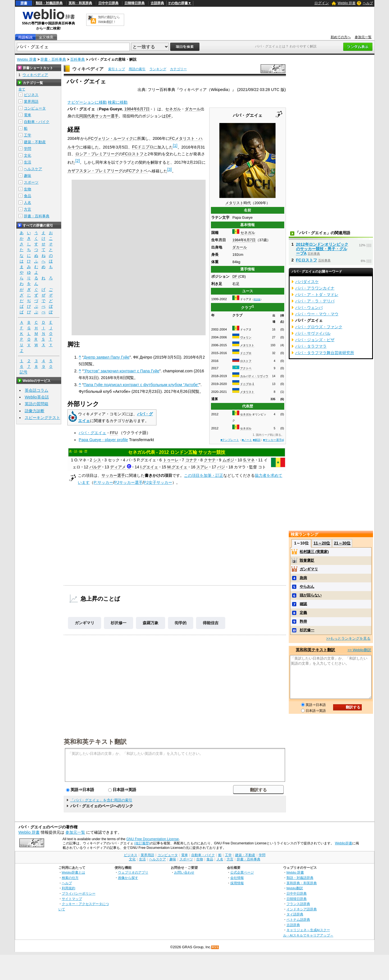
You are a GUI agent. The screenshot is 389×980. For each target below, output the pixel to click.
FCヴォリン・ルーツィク (111, 138)
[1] (175, 145)
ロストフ (246, 361)
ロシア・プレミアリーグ (97, 154)
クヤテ (210, 460)
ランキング (158, 69)
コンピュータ (35, 108)
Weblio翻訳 (295, 888)
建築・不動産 (35, 142)
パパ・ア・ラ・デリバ (315, 301)
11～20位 (322, 543)
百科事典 (78, 59)
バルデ (95, 467)
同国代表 (87, 116)
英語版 (257, 299)
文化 (28, 155)
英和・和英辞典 (80, 3)
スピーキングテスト (42, 418)
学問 (28, 149)
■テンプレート (230, 440)
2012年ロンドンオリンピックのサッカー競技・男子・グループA (322, 249)
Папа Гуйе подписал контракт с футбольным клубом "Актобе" (141, 385)
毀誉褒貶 (307, 560)
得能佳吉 (211, 623)
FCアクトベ (137, 171)
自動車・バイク (37, 122)
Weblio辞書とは (73, 872)
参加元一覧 (363, 37)
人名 (28, 203)
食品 (28, 196)
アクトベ (246, 368)
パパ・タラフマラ (311, 346)
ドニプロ (246, 353)
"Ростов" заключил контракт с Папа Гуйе (122, 371)
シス (97, 460)
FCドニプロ (143, 147)
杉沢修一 (119, 623)
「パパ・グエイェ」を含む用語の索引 (101, 800)
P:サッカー (103, 482)
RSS (215, 947)
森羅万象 (151, 623)
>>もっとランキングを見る (348, 638)
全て (22, 89)
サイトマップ (72, 899)
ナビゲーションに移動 (87, 102)
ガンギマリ (85, 623)
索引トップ (117, 69)
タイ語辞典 (295, 914)
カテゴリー (178, 69)
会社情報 (237, 878)
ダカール (240, 247)
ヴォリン (246, 337)
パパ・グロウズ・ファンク (319, 327)
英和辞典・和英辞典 (302, 883)
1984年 (238, 240)
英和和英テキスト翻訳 (95, 741)
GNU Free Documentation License (153, 839)
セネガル (248, 233)
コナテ (191, 460)
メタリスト (234, 203)
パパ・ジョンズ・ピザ (315, 340)
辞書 (24, 3)
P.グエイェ (147, 460)
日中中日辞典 (108, 3)
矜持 (303, 621)
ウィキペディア (88, 69)
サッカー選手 (107, 116)
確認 (303, 604)
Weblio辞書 (343, 843)
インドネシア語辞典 (302, 909)
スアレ (202, 467)
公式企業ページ (242, 872)
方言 (28, 209)
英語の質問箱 (37, 404)
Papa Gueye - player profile (103, 440)
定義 (303, 613)
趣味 (28, 176)
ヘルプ (368, 3)
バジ (221, 467)
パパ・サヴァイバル (313, 333)
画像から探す (128, 878)
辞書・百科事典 (53, 59)
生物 (28, 189)
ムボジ (228, 460)
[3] (170, 169)
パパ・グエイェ (92, 433)
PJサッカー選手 (128, 482)
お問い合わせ (184, 872)
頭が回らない (311, 595)
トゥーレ (171, 460)
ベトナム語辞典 (298, 919)
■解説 (256, 440)
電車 (28, 115)
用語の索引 (137, 69)
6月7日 (250, 240)
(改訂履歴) (142, 843)
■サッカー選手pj (274, 440)
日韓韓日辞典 (135, 3)
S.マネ (249, 460)
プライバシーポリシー (79, 893)
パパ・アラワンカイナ (315, 288)
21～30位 (342, 543)
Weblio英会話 (37, 397)
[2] (78, 161)
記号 (24, 372)
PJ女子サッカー (158, 482)
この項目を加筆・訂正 (204, 475)
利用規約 (69, 888)
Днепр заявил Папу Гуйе (107, 357)
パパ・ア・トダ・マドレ (317, 295)
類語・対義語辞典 (49, 3)
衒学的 (181, 623)
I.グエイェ (149, 467)
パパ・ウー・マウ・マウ (317, 314)
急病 (303, 578)
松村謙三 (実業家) (314, 552)
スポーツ (31, 182)
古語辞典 (157, 3)
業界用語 (31, 102)
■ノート (247, 440)
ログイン (322, 3)
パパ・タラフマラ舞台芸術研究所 (325, 353)
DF (235, 276)
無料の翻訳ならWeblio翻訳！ (109, 20)
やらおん (307, 586)
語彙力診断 (35, 411)
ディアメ (118, 467)
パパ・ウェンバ (309, 307)
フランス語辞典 (298, 904)
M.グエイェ (177, 467)
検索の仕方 (70, 878)
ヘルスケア (33, 169)
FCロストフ (133, 154)
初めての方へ (341, 37)
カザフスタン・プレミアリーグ (95, 171)
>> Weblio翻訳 (359, 650)
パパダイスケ (307, 282)
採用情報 (237, 883)
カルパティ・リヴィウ (254, 376)
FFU (114, 433)
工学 (28, 135)
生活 (28, 162)
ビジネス (31, 95)
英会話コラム (37, 390)
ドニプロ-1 (247, 384)
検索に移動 (118, 102)
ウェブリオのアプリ (133, 872)
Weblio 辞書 (347, 3)
